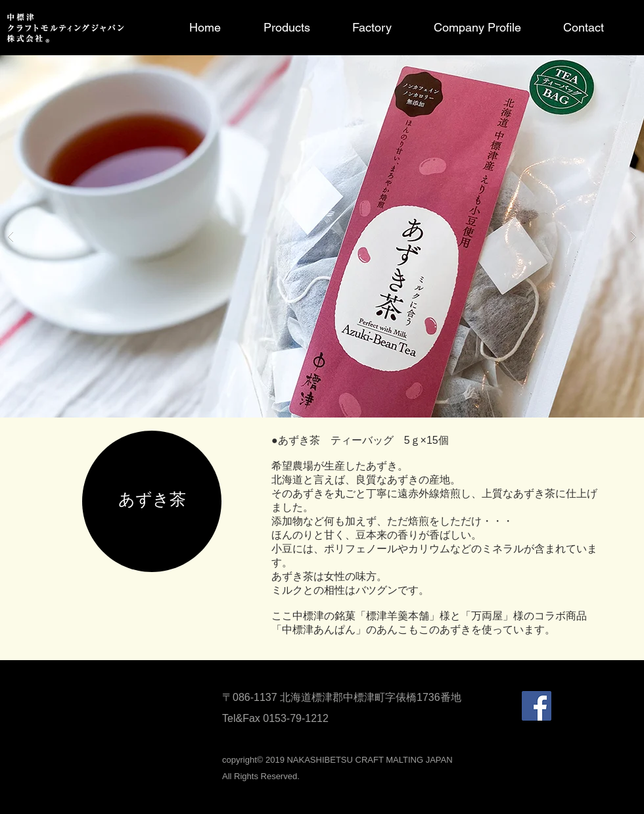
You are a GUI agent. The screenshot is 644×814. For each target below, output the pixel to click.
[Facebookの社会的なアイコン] (537, 706)
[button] (322, 236)
